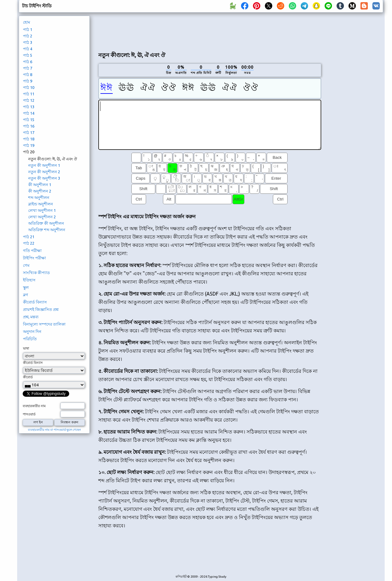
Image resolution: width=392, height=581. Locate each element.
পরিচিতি (30, 339)
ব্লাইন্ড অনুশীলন (41, 204)
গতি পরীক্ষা (32, 250)
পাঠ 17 (29, 132)
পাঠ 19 (29, 145)
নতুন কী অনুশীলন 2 (44, 172)
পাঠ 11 (29, 94)
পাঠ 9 (28, 81)
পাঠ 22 (29, 243)
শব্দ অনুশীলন (39, 197)
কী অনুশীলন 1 (40, 185)
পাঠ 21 (29, 237)
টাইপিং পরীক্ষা (34, 258)
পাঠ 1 (28, 29)
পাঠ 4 (28, 49)
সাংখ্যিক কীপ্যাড (36, 273)
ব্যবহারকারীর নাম (34, 406)
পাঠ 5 (28, 55)
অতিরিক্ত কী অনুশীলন (46, 223)
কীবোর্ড (28, 377)
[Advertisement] (210, 31)
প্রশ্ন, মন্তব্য (31, 317)
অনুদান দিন (32, 331)
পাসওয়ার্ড (29, 414)
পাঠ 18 (29, 139)
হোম (26, 22)
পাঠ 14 (29, 113)
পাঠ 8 (28, 75)
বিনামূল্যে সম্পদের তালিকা (44, 324)
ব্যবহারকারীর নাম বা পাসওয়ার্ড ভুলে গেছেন (54, 430)
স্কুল (26, 287)
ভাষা (26, 348)
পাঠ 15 (29, 120)
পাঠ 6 (28, 62)
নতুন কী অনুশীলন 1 (44, 165)
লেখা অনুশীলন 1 (42, 210)
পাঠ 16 (29, 126)
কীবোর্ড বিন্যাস (35, 302)
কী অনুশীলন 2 (40, 191)
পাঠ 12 (29, 100)
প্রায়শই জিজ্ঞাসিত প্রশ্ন (41, 309)
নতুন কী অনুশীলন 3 (44, 178)
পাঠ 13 (29, 107)
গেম (26, 265)
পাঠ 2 (28, 36)
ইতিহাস (29, 280)
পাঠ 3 (28, 42)
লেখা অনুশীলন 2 (42, 217)
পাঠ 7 (28, 68)
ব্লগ (26, 295)
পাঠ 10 (29, 87)
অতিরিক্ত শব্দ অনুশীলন (47, 230)
